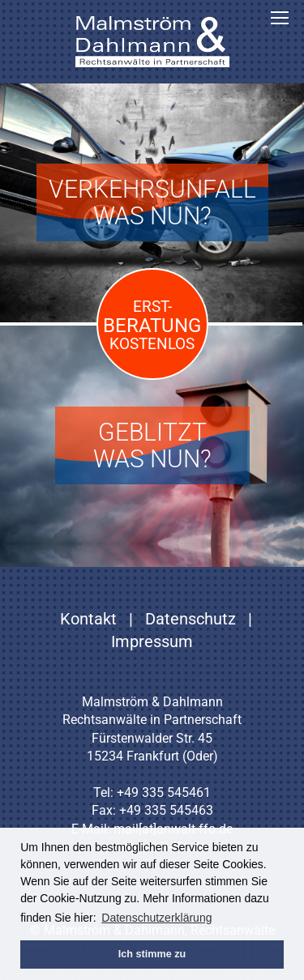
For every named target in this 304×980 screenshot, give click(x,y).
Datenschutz (191, 619)
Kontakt (88, 619)
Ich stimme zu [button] (152, 954)
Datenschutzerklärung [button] (156, 918)
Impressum (152, 641)
